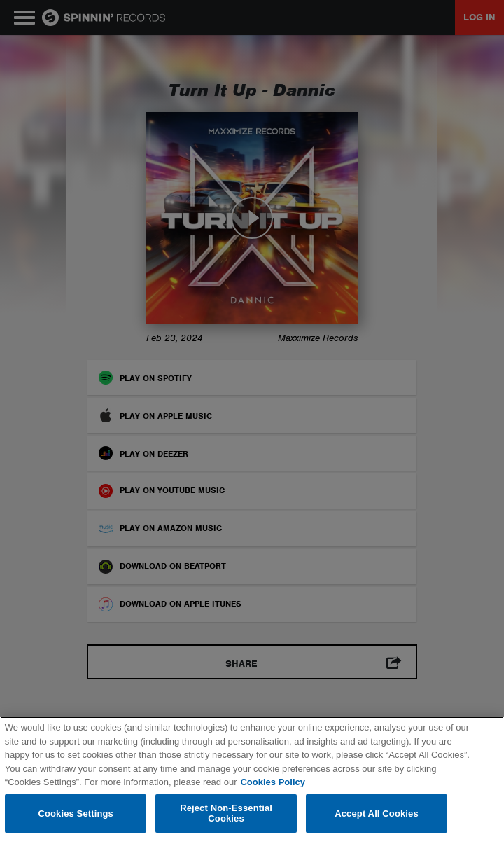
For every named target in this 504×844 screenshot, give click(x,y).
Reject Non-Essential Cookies (226, 814)
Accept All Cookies (377, 814)
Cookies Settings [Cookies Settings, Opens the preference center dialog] (76, 814)
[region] (252, 780)
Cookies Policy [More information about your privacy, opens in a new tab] (272, 782)
